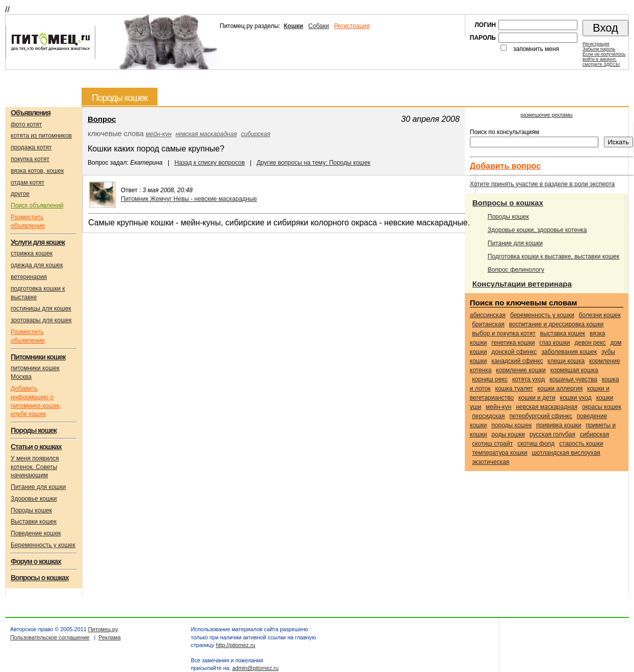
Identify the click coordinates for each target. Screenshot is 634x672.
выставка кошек (563, 333)
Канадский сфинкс (517, 361)
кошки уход (576, 398)
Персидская (488, 416)
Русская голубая (552, 434)
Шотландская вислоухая (566, 453)
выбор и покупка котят (504, 333)
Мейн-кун (158, 134)
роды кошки (508, 434)
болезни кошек (600, 315)
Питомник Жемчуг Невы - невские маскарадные (189, 199)
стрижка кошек (32, 253)
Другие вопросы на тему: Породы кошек (313, 163)
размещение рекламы (546, 115)
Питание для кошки (38, 487)
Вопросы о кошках (508, 203)
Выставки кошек (34, 522)
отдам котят (28, 183)
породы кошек (511, 425)
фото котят (26, 124)
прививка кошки (559, 425)
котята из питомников (41, 136)
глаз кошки (554, 343)
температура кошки (499, 453)
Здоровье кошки (34, 499)
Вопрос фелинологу (516, 270)
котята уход (529, 379)
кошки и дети (537, 398)
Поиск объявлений (37, 205)
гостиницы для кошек (41, 308)
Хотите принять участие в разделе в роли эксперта (542, 184)
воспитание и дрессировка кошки (556, 324)
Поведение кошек (36, 533)
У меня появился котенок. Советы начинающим (35, 467)
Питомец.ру (103, 629)
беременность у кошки (542, 315)
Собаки (319, 26)
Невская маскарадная (206, 134)
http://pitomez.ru (235, 645)
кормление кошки (521, 370)
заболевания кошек (569, 352)
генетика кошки (513, 343)
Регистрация (352, 26)
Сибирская (256, 134)
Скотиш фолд (536, 444)
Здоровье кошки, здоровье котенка (537, 230)
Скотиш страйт (492, 444)
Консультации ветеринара (522, 284)
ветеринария (29, 277)
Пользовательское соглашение (50, 637)
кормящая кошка (574, 370)
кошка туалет (514, 389)
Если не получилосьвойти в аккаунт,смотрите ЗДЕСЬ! (604, 59)
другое (20, 194)
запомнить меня (536, 49)
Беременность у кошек (43, 545)
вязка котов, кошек (37, 171)
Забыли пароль (599, 49)
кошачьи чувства (573, 379)
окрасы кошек (602, 407)
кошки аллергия (560, 389)
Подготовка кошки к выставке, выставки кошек (554, 256)
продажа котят (31, 147)
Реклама (109, 637)
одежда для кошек (37, 265)
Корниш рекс (490, 379)
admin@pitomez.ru (256, 668)
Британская (488, 324)
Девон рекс (590, 343)
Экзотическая (491, 462)
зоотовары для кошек (41, 320)
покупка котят (30, 159)
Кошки (294, 26)
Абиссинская (488, 315)
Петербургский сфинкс (540, 416)
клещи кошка (566, 361)
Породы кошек (31, 510)
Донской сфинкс (514, 352)
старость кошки (581, 444)
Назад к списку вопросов (209, 163)
